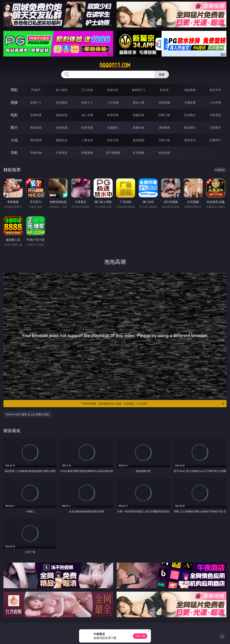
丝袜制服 (164, 102)
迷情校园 (139, 140)
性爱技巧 (215, 140)
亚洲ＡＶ (36, 102)
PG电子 (36, 90)
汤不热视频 (113, 153)
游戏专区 (113, 90)
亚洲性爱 (36, 115)
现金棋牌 (190, 90)
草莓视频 (87, 153)
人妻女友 (87, 140)
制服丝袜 (139, 115)
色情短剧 (164, 153)
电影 (14, 115)
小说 (14, 140)
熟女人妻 (139, 102)
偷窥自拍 (36, 128)
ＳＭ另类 (215, 102)
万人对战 (87, 90)
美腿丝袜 (139, 128)
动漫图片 (113, 128)
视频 (14, 102)
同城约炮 (36, 153)
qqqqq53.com (115, 65)
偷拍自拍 (62, 115)
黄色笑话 (190, 140)
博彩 (14, 90)
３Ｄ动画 (113, 102)
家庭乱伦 (62, 140)
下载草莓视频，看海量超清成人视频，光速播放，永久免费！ (153, 404)
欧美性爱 (113, 115)
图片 (14, 127)
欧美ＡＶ (87, 102)
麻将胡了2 (138, 90)
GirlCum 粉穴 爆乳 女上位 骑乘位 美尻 (27, 414)
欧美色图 (87, 128)
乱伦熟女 (190, 115)
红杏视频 (139, 153)
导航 (14, 153)
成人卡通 (87, 115)
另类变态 (215, 115)
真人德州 (62, 90)
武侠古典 (113, 140)
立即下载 (140, 636)
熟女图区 (190, 128)
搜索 (162, 74)
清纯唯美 (164, 128)
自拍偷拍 (62, 102)
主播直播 (190, 102)
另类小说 (164, 140)
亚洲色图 (62, 128)
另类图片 (215, 128)
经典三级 (164, 115)
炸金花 (164, 90)
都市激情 (36, 140)
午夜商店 (62, 153)
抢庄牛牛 (215, 90)
